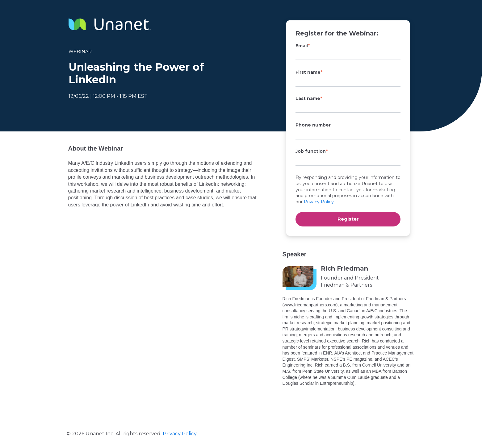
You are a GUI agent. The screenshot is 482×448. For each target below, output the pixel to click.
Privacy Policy (319, 202)
